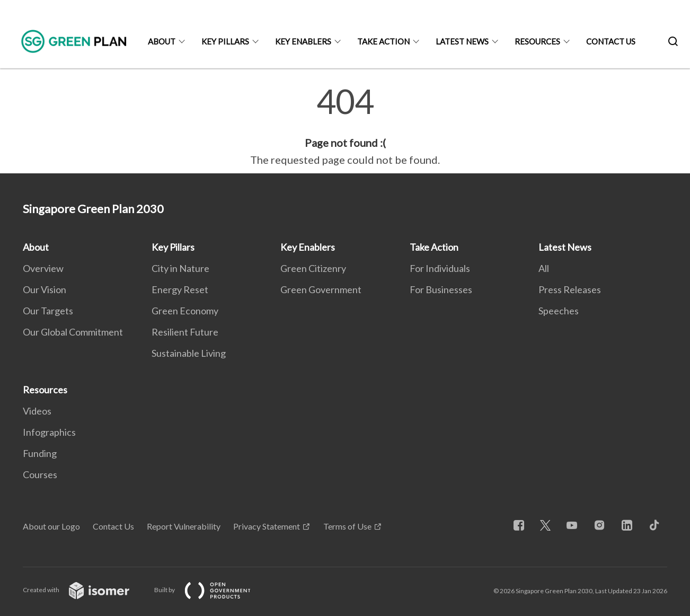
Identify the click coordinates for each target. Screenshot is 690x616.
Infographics (49, 432)
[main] (345, 126)
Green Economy (185, 311)
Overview (43, 268)
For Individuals (440, 268)
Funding (40, 453)
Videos (37, 411)
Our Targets (48, 311)
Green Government (321, 289)
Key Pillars (225, 41)
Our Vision (45, 289)
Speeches (559, 311)
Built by (211, 590)
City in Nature (180, 268)
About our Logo (51, 526)
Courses (40, 474)
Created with (85, 590)
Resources (537, 41)
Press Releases (570, 289)
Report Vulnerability (184, 526)
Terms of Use (347, 526)
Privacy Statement (267, 526)
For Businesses (441, 289)
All (544, 268)
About (162, 41)
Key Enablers (303, 41)
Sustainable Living (189, 353)
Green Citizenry (313, 268)
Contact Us (611, 41)
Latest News (462, 41)
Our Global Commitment (73, 332)
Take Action (383, 41)
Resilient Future (185, 332)
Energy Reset (180, 289)
